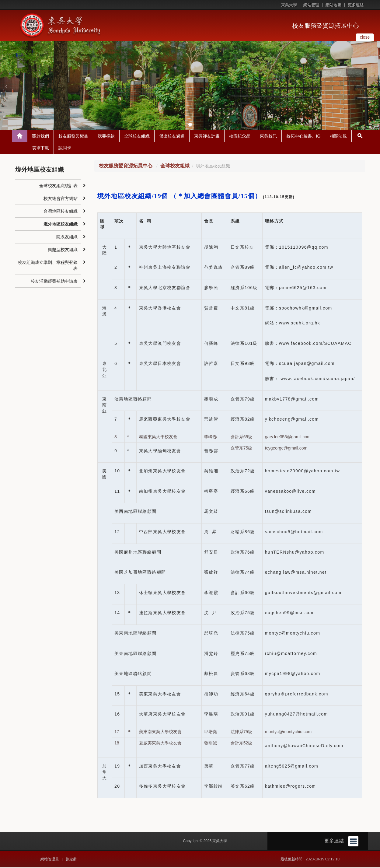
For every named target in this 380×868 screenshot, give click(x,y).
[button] (6, 86)
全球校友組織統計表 (58, 186)
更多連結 (356, 5)
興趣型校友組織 (63, 250)
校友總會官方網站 (61, 199)
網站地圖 (333, 5)
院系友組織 (67, 237)
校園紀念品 (240, 137)
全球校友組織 (137, 137)
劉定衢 (71, 860)
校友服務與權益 (73, 137)
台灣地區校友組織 (61, 212)
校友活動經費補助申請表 (54, 282)
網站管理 (311, 5)
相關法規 (338, 137)
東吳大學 (289, 5)
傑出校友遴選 (172, 137)
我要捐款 (106, 137)
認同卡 (65, 149)
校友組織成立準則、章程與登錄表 (48, 266)
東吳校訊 (268, 137)
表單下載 (40, 149)
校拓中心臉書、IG (303, 137)
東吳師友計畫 (207, 137)
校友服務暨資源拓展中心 (326, 26)
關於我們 (40, 137)
